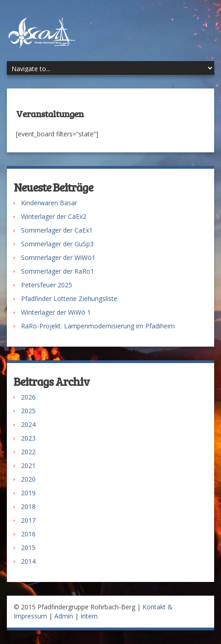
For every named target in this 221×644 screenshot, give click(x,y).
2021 (28, 465)
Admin (64, 616)
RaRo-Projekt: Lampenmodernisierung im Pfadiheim (98, 326)
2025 (28, 411)
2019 (28, 493)
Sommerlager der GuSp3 (57, 244)
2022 (28, 452)
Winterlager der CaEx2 (54, 216)
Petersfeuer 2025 (47, 285)
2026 (28, 397)
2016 (28, 534)
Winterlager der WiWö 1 (56, 312)
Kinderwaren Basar (49, 203)
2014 (28, 561)
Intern (89, 616)
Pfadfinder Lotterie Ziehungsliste (69, 299)
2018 (28, 506)
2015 (28, 548)
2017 (28, 520)
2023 (28, 438)
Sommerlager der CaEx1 (57, 230)
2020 (28, 479)
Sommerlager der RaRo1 (58, 271)
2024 (28, 424)
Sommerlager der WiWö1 (58, 257)
